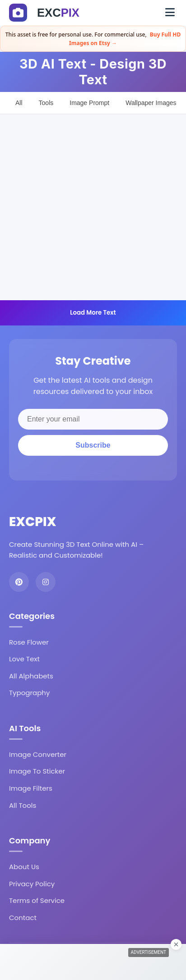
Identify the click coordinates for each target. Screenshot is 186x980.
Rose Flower (29, 642)
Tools (46, 103)
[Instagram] (46, 582)
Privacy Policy (32, 884)
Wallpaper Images (151, 103)
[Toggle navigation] (170, 13)
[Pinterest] (19, 582)
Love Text (24, 659)
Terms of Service (37, 900)
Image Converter (38, 754)
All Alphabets (31, 676)
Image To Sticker (37, 771)
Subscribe (93, 445)
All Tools (23, 805)
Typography (29, 693)
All (19, 103)
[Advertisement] (93, 207)
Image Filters (31, 788)
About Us (24, 867)
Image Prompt (89, 103)
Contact (23, 918)
